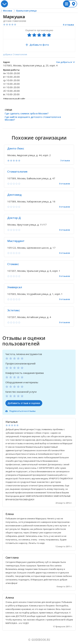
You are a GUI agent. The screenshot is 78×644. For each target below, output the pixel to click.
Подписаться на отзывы (22, 411)
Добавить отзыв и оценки (24, 403)
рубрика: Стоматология (15, 54)
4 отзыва (68, 25)
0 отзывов (64, 184)
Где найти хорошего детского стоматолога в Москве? (33, 118)
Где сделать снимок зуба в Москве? (27, 114)
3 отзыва (65, 161)
